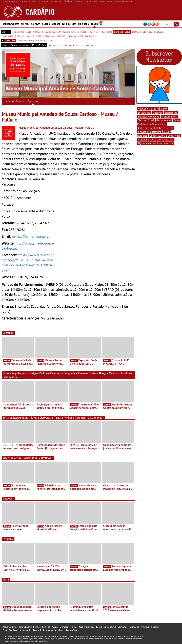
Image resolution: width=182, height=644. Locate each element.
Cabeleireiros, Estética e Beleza (156, 128)
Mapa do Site (71, 630)
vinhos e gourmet (53, 32)
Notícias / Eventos (15, 101)
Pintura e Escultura (51, 373)
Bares (164, 109)
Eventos (8, 333)
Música (114, 373)
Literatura (126, 373)
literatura (61, 36)
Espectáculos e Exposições (165, 136)
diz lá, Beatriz (25, 627)
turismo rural (70, 32)
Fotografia (71, 373)
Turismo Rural (31, 458)
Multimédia (84, 24)
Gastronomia (96, 418)
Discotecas (144, 113)
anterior (53, 45)
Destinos (47, 458)
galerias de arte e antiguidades (41, 36)
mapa (20, 40)
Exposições (10, 377)
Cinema (83, 373)
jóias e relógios (156, 32)
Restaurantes (22, 418)
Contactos (33, 101)
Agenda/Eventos (11, 24)
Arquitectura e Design (25, 373)
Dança (104, 373)
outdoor (82, 32)
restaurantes (18, 32)
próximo (90, 45)
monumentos (106, 32)
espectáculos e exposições (13, 36)
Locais (94, 24)
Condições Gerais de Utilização (17, 630)
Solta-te (36, 24)
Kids (74, 24)
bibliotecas (93, 32)
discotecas (90, 36)
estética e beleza (140, 32)
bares (80, 36)
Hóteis (17, 458)
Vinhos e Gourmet (76, 418)
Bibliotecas (171, 113)
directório (11, 40)
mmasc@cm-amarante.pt (31, 236)
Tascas (59, 418)
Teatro (94, 373)
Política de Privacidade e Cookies (144, 627)
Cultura (25, 24)
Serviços (143, 132)
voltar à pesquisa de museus (71, 45)
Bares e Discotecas (42, 418)
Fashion (66, 24)
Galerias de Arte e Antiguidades (156, 139)
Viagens (46, 24)
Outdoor (56, 24)
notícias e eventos (44, 40)
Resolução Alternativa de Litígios (48, 630)
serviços (72, 36)
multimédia (29, 40)
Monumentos (169, 116)
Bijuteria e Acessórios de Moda (156, 143)
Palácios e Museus (149, 116)
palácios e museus (122, 32)
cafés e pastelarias (35, 32)
